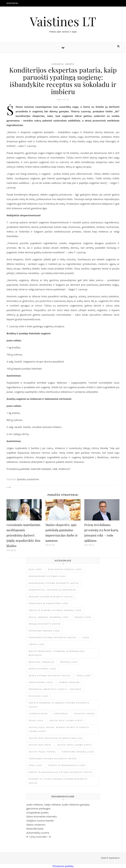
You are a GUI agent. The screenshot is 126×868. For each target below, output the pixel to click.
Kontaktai (12, 3)
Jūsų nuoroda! (39, 837)
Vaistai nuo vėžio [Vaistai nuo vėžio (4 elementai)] (40, 745)
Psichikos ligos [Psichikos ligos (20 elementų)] (38, 696)
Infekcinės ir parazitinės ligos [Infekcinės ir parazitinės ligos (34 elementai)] (49, 603)
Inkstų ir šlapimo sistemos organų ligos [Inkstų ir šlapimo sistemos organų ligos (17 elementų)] (55, 610)
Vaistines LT (63, 21)
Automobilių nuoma (38, 833)
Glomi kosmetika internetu (42, 816)
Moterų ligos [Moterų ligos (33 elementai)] (69, 662)
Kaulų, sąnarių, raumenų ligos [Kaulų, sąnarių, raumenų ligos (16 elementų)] (49, 617)
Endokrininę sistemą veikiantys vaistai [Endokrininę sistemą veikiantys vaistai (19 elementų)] (54, 583)
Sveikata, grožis (63, 64)
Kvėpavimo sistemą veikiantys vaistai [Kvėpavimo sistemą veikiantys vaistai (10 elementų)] (52, 637)
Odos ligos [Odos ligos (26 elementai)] (84, 676)
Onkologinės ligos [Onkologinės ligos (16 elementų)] (41, 682)
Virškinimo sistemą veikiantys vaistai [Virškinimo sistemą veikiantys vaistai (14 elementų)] (53, 759)
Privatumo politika (63, 866)
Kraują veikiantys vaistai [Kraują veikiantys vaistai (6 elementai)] (45, 624)
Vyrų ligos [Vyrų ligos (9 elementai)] (35, 765)
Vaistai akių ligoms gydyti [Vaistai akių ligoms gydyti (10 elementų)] (66, 720)
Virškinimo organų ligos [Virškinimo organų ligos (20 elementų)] (78, 752)
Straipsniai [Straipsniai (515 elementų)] (61, 714)
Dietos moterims (36, 825)
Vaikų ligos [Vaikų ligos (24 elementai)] (36, 720)
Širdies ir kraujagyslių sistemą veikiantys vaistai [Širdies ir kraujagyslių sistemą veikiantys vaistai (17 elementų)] (61, 772)
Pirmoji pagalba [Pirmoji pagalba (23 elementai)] (69, 682)
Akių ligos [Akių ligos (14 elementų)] (35, 569)
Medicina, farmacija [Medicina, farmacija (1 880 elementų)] (41, 662)
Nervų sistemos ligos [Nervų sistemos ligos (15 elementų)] (42, 669)
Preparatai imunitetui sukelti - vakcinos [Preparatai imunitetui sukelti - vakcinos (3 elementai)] (55, 689)
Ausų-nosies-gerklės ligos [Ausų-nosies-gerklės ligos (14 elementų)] (65, 569)
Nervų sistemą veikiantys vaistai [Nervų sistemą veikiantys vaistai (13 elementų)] (50, 676)
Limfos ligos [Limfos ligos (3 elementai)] (37, 644)
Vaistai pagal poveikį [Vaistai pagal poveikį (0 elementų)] (42, 752)
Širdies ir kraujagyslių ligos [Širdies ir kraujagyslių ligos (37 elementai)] (67, 765)
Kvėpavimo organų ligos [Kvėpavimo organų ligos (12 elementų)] (44, 631)
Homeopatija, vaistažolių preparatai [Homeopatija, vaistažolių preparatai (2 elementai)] (52, 590)
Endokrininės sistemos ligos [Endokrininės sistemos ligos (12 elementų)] (47, 576)
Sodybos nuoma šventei (40, 821)
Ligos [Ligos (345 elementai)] (86, 637)
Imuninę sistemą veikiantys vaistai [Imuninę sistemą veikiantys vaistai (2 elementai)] (51, 597)
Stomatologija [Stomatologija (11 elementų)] (38, 714)
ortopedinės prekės (37, 813)
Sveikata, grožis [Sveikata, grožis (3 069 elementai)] (84, 714)
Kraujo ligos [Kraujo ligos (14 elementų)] (83, 617)
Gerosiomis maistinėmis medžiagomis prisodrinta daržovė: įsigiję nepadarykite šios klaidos (23, 535)
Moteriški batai (35, 829)
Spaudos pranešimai (28, 479)
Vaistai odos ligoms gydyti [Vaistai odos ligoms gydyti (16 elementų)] (75, 745)
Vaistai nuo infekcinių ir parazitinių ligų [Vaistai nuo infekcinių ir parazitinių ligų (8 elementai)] (56, 738)
